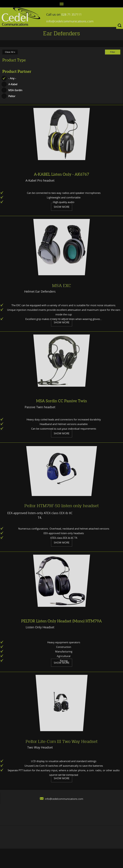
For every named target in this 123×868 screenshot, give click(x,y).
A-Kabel (13, 84)
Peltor (12, 96)
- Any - (12, 78)
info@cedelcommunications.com (65, 21)
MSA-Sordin (15, 90)
